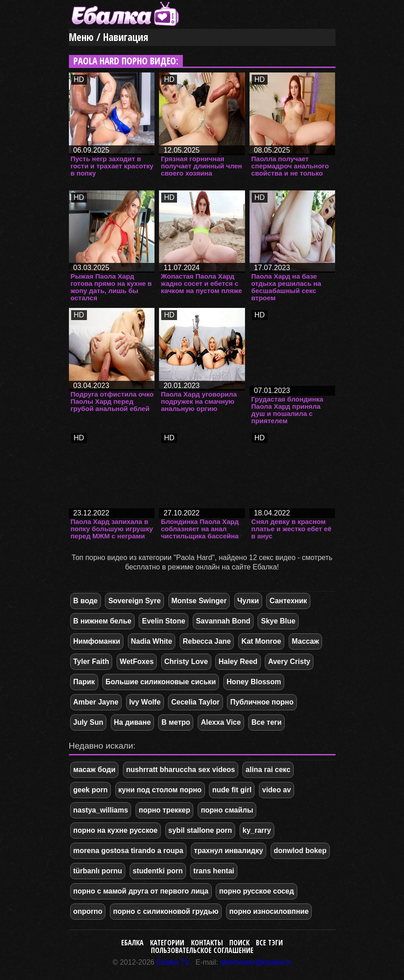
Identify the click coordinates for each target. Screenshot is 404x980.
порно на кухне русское (116, 830)
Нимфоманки (97, 641)
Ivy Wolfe (145, 702)
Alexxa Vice (221, 722)
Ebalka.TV (173, 962)
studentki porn (158, 871)
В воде (86, 601)
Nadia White (152, 641)
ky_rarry (257, 830)
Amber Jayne (96, 702)
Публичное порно (262, 702)
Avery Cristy (289, 662)
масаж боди (95, 770)
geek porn (91, 790)
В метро (176, 722)
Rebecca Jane (207, 641)
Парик (84, 682)
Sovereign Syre (134, 601)
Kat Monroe (261, 641)
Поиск (239, 943)
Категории (167, 943)
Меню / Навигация (109, 37)
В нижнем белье (102, 621)
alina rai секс (268, 770)
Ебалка (132, 943)
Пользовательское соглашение (202, 950)
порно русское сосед (256, 891)
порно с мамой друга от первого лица (141, 891)
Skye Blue (278, 621)
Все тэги (269, 943)
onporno (88, 911)
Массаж (306, 641)
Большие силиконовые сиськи (161, 682)
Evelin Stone (163, 621)
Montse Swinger (199, 601)
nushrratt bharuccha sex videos (181, 770)
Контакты (207, 943)
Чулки (248, 601)
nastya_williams (101, 810)
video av (277, 790)
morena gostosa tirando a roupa (128, 851)
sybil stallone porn (200, 830)
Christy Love (186, 662)
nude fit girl (232, 790)
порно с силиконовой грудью (166, 911)
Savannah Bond (223, 621)
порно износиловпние (269, 911)
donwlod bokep (300, 851)
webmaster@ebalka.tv (256, 962)
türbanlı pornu (98, 871)
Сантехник (288, 601)
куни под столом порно (160, 790)
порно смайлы (227, 810)
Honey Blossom (254, 682)
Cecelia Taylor (195, 702)
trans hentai (214, 871)
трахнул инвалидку (229, 851)
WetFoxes (137, 662)
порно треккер (164, 810)
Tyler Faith (91, 662)
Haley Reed (238, 662)
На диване (132, 722)
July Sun (89, 722)
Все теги (266, 722)
